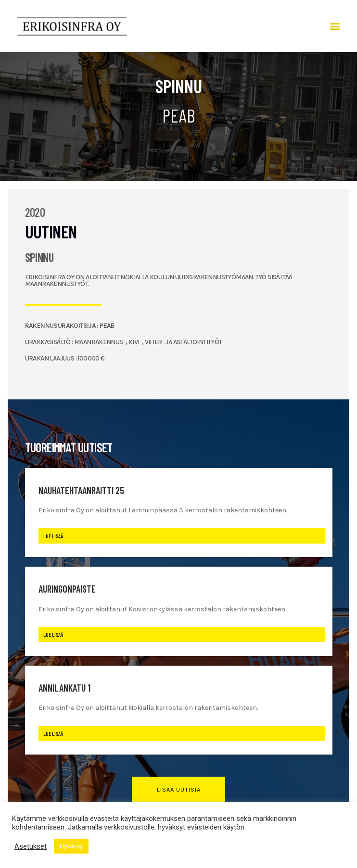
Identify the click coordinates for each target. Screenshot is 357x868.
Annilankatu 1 (64, 688)
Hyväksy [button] (71, 846)
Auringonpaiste (67, 589)
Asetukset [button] (31, 846)
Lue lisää (53, 536)
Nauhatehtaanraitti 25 (81, 490)
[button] (335, 26)
